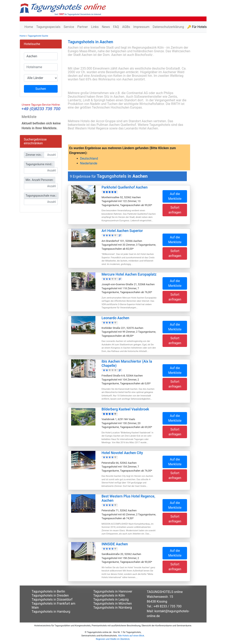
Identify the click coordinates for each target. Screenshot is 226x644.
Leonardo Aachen (115, 318)
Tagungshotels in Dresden (50, 595)
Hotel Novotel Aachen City (122, 453)
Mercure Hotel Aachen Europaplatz (129, 274)
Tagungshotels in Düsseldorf (52, 599)
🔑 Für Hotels (197, 27)
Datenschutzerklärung (168, 27)
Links (95, 27)
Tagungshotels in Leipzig (111, 599)
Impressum (141, 27)
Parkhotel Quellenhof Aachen (124, 187)
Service (69, 27)
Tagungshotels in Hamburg (51, 612)
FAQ (116, 27)
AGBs (126, 27)
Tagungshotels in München (112, 603)
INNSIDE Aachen (115, 544)
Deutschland (89, 158)
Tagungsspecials (48, 27)
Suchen (41, 89)
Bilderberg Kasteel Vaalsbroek (125, 409)
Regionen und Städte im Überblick (113, 639)
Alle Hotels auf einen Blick (131, 636)
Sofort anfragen (175, 210)
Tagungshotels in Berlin (48, 591)
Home (29, 27)
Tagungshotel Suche (38, 36)
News (106, 27)
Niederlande (89, 163)
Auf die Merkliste (175, 196)
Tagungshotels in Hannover (113, 591)
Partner (83, 27)
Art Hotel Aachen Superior (122, 231)
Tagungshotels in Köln (109, 595)
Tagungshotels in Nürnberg (112, 608)
